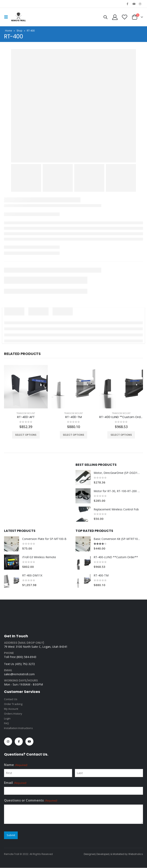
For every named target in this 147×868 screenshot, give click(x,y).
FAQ (6, 723)
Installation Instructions (18, 728)
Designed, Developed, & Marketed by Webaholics (113, 854)
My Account (11, 709)
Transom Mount (26, 413)
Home (9, 31)
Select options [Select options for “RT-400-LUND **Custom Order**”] (121, 435)
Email (15, 783)
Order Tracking (13, 704)
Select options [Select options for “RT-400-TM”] (73, 435)
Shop (19, 31)
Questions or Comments (31, 801)
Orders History (13, 714)
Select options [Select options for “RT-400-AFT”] (26, 435)
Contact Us (11, 699)
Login (7, 718)
